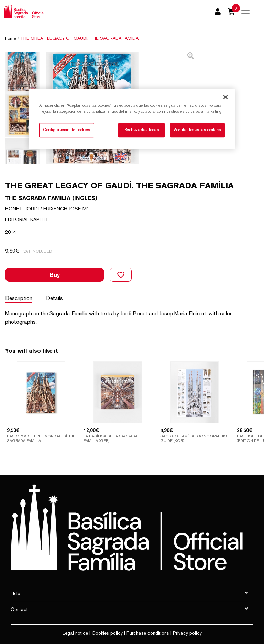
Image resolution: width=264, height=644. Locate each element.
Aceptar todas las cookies (197, 130)
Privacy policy (187, 633)
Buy (55, 275)
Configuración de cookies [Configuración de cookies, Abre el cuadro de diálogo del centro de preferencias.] (67, 130)
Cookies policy (107, 633)
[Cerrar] (225, 97)
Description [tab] (19, 298)
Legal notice (75, 633)
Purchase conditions (148, 633)
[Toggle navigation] (245, 11)
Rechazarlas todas (142, 130)
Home (11, 38)
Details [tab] (54, 298)
